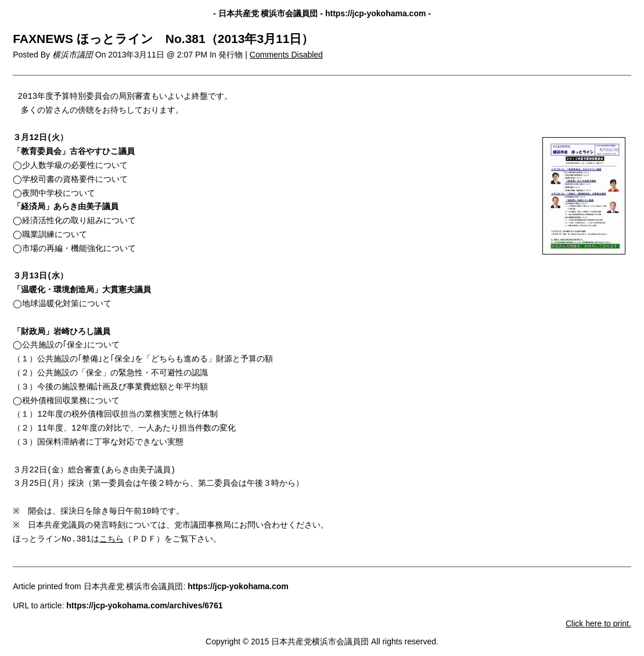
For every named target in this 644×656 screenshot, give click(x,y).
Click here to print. (598, 623)
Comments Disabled (286, 55)
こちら (111, 540)
